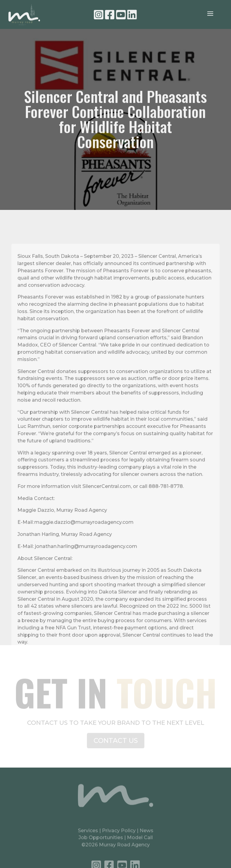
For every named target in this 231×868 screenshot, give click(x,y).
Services (88, 834)
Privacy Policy (119, 834)
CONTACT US (116, 744)
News (146, 834)
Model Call (140, 841)
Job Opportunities (101, 841)
